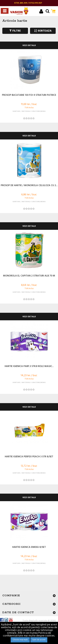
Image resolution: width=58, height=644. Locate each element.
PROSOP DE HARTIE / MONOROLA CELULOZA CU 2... (29, 186)
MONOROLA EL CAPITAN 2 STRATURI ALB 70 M (29, 276)
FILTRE (15, 31)
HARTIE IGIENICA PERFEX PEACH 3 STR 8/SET (29, 457)
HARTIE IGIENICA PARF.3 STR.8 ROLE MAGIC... (29, 366)
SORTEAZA (43, 31)
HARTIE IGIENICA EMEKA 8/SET (29, 547)
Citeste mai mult (20, 640)
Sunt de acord (39, 640)
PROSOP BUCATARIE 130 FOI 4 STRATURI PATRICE (29, 95)
